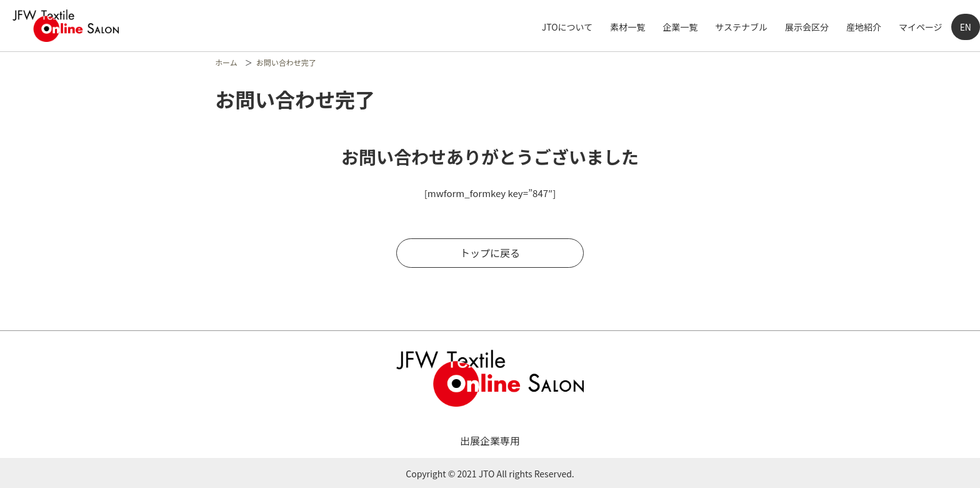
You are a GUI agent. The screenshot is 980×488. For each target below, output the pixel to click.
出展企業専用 (490, 440)
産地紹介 (864, 27)
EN (966, 27)
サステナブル (741, 27)
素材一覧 (627, 27)
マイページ (921, 27)
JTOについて (567, 27)
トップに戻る (490, 253)
